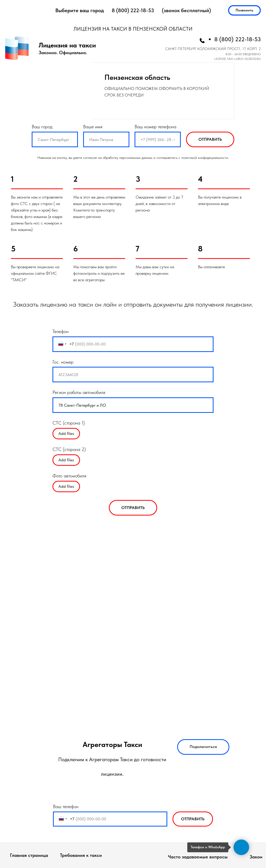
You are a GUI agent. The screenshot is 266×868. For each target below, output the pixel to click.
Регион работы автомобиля (79, 392)
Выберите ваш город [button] (80, 10)
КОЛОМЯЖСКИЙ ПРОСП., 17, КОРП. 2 (229, 49)
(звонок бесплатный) (186, 10)
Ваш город (42, 127)
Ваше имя (93, 127)
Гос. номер (63, 362)
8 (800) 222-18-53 (133, 10)
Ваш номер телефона (155, 127)
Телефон (61, 331)
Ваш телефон (66, 806)
